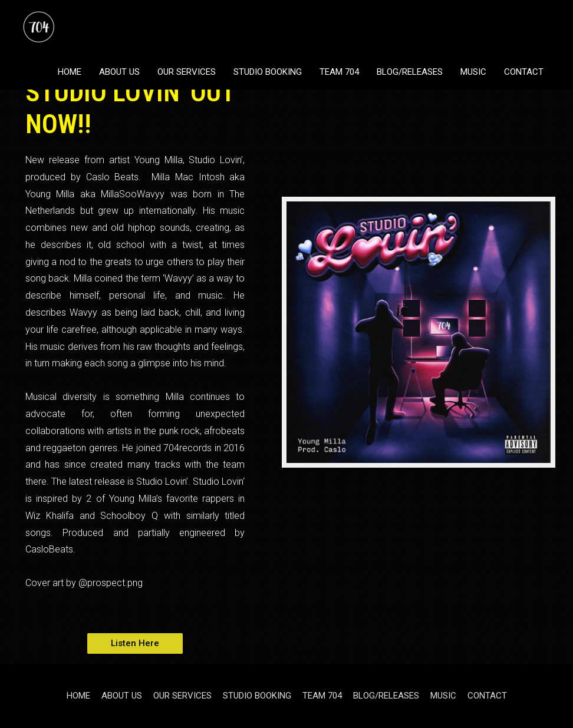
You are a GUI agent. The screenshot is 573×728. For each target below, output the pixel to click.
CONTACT (524, 72)
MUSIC (473, 72)
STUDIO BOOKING (268, 72)
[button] (135, 643)
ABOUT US (119, 72)
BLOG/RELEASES (410, 72)
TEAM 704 (339, 72)
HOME (70, 72)
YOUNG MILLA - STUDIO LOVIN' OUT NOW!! (130, 92)
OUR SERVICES (187, 72)
